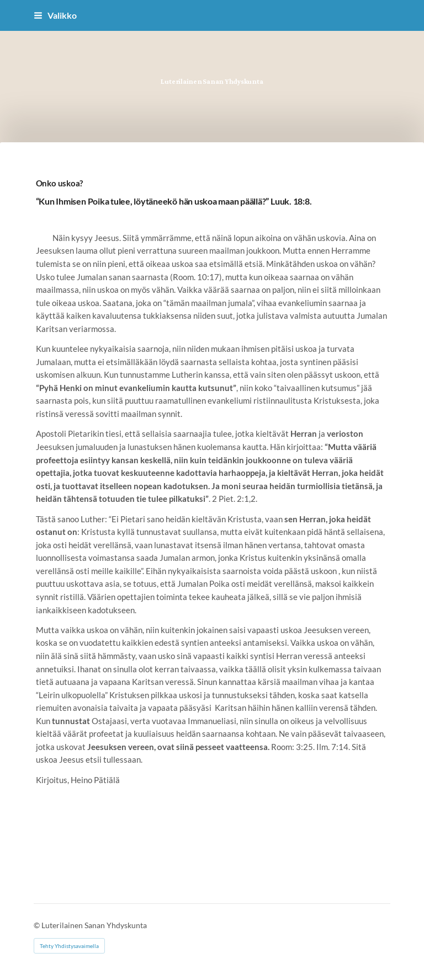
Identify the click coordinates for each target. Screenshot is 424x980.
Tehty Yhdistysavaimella (69, 946)
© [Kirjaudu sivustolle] (38, 925)
